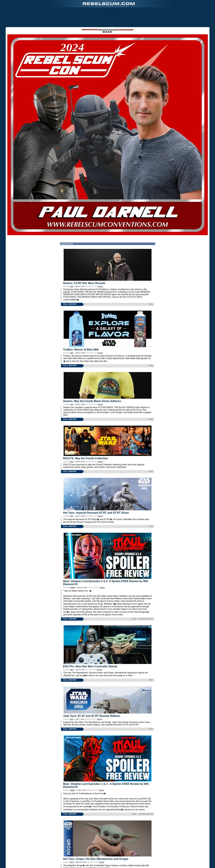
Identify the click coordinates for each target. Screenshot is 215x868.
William (73, 587)
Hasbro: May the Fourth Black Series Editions (92, 401)
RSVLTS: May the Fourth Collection (86, 458)
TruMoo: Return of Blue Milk (81, 350)
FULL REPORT (70, 304)
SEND (151, 304)
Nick (72, 286)
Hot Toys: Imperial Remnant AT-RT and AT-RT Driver (96, 513)
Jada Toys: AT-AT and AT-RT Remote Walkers (92, 716)
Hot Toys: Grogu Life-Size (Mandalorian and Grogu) (96, 859)
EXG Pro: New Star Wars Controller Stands (90, 666)
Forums (100, 286)
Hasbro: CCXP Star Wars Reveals (84, 283)
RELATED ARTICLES (146, 619)
